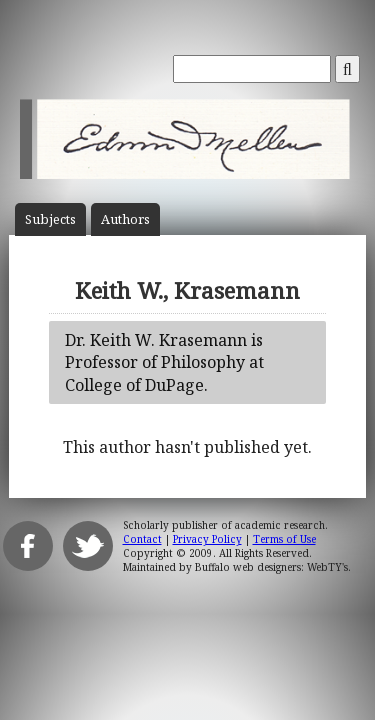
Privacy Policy (207, 539)
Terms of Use (284, 539)
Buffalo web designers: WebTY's (271, 567)
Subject (50, 219)
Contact (142, 539)
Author (125, 219)
